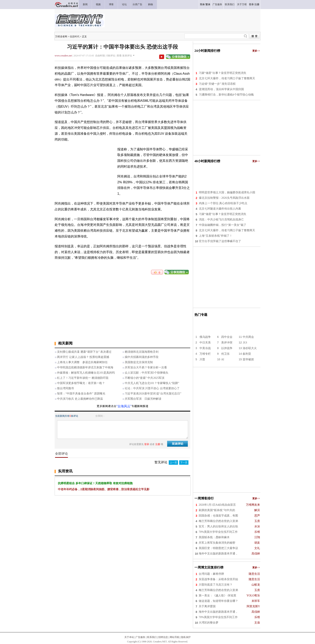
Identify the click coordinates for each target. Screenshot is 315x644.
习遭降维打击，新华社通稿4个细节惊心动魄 (226, 95)
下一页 (184, 463)
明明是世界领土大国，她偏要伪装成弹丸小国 (227, 192)
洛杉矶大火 (250, 348)
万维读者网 (61, 37)
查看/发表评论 (124, 56)
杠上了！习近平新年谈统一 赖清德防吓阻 (83, 378)
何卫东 (225, 354)
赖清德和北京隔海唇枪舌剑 (142, 352)
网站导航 (175, 637)
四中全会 (227, 337)
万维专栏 (205, 354)
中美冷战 (205, 348)
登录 (251, 4)
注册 (257, 4)
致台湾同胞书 (65, 388)
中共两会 (248, 337)
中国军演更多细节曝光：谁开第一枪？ (81, 383)
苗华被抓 (248, 359)
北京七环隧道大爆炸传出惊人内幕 (220, 209)
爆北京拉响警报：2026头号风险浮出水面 (224, 198)
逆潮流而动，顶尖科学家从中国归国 (221, 89)
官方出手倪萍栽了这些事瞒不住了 (220, 241)
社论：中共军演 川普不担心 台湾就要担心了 (152, 388)
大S (245, 343)
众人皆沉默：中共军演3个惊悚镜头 (147, 373)
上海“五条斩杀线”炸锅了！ (216, 236)
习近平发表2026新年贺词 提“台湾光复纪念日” (153, 394)
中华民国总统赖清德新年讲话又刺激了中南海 (85, 367)
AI (223, 359)
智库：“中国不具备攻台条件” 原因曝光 (81, 394)
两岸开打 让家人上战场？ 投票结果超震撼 (83, 357)
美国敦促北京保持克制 (139, 362)
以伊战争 (227, 348)
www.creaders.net (63, 56)
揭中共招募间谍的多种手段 (142, 357)
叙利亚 (247, 354)
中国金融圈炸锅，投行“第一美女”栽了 (223, 225)
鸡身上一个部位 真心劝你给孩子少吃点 (223, 203)
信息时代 (75, 37)
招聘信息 (163, 637)
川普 (202, 359)
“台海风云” (124, 406)
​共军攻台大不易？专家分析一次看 (146, 367)
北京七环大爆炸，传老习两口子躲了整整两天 (227, 78)
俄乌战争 (205, 337)
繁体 (208, 4)
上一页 (173, 463)
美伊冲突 (227, 343)
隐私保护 (186, 637)
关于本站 (129, 637)
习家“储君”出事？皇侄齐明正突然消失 (223, 73)
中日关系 (205, 343)
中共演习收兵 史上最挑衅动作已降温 (80, 399)
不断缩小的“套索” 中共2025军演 (145, 378)
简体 (202, 4)
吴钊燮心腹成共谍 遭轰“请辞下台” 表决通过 (84, 352)
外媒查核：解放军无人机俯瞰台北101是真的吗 (86, 373)
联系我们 (152, 637)
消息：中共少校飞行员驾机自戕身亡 (221, 220)
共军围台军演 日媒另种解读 (143, 399)
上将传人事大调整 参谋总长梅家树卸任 (82, 362)
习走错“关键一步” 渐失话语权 (217, 84)
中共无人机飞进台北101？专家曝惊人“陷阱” (152, 383)
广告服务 (140, 637)
